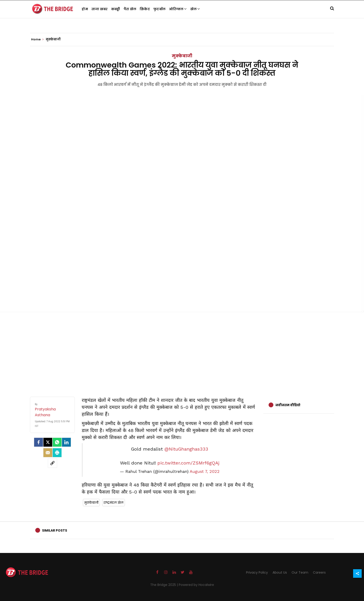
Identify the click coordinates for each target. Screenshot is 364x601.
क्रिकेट (145, 9)
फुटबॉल (159, 9)
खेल (195, 9)
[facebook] (39, 442)
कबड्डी (116, 9)
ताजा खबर (100, 9)
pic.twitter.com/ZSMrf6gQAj (188, 463)
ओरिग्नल (178, 9)
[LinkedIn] (66, 442)
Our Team (300, 572)
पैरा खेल (130, 9)
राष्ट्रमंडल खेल (114, 503)
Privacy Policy (257, 572)
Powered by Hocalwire (196, 585)
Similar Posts (55, 530)
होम (85, 9)
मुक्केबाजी (182, 56)
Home (37, 39)
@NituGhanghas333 (186, 449)
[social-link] (52, 463)
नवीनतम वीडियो (288, 405)
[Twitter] (48, 442)
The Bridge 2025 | (164, 585)
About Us (280, 572)
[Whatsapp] (57, 442)
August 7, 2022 (205, 471)
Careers (319, 572)
